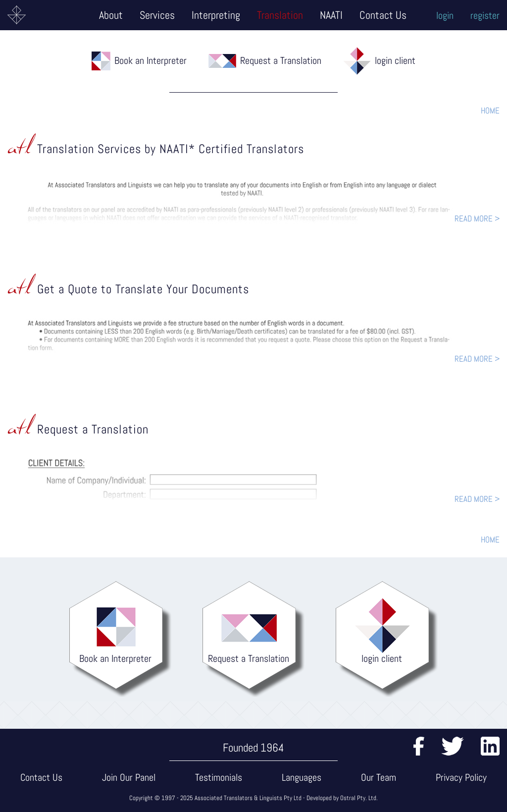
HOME (490, 110)
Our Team (379, 777)
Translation (280, 15)
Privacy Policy (461, 777)
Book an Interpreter (151, 60)
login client (395, 60)
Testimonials (219, 777)
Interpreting (216, 15)
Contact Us (383, 15)
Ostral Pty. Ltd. (359, 798)
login (445, 15)
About (111, 15)
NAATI (331, 15)
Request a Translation (281, 60)
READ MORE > (477, 218)
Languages (302, 777)
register (485, 15)
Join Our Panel (129, 777)
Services (157, 15)
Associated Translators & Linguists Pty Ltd (248, 798)
